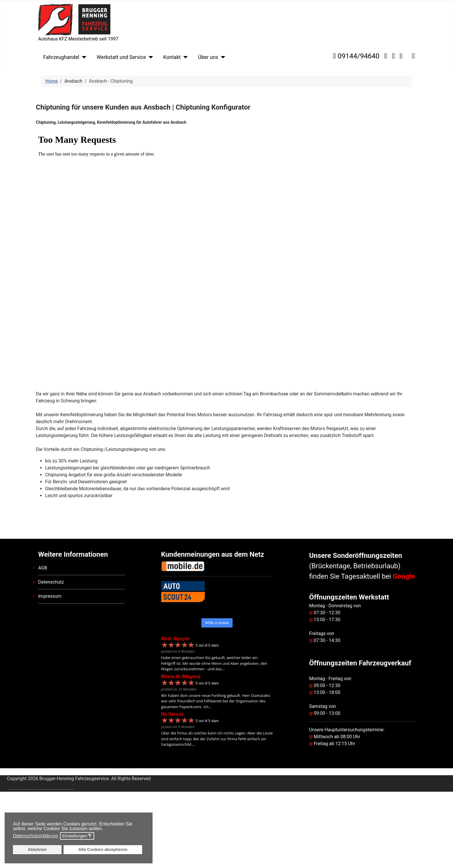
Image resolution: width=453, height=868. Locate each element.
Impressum (50, 596)
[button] (105, 829)
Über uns (208, 57)
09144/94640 (356, 56)
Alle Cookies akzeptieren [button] (103, 850)
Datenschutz (51, 582)
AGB (43, 568)
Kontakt (172, 57)
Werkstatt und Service (121, 57)
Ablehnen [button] (37, 850)
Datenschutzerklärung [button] (36, 836)
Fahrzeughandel (61, 57)
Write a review (217, 623)
